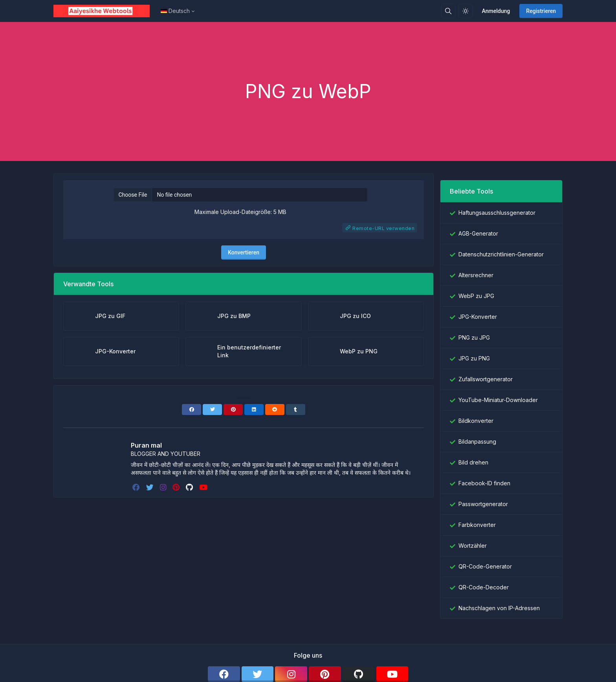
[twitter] (151, 487)
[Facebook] (192, 410)
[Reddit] (275, 410)
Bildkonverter (476, 421)
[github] (190, 487)
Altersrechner (476, 275)
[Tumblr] (296, 410)
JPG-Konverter (478, 317)
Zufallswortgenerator (486, 379)
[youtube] (204, 487)
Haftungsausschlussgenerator (497, 213)
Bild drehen (473, 462)
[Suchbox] (448, 11)
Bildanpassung (477, 442)
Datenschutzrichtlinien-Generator (501, 254)
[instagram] (164, 487)
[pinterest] (177, 487)
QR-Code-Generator (485, 566)
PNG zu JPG (474, 337)
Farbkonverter (477, 525)
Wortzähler (473, 546)
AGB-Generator (478, 233)
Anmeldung (496, 11)
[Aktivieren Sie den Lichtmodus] (466, 11)
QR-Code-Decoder (484, 587)
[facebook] (137, 487)
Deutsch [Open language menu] (175, 11)
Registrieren (541, 11)
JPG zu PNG (474, 358)
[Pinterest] (233, 410)
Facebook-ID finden (484, 483)
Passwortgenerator (483, 504)
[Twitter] (212, 410)
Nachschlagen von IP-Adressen (499, 608)
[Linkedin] (254, 410)
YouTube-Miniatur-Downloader (498, 400)
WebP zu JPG (476, 296)
